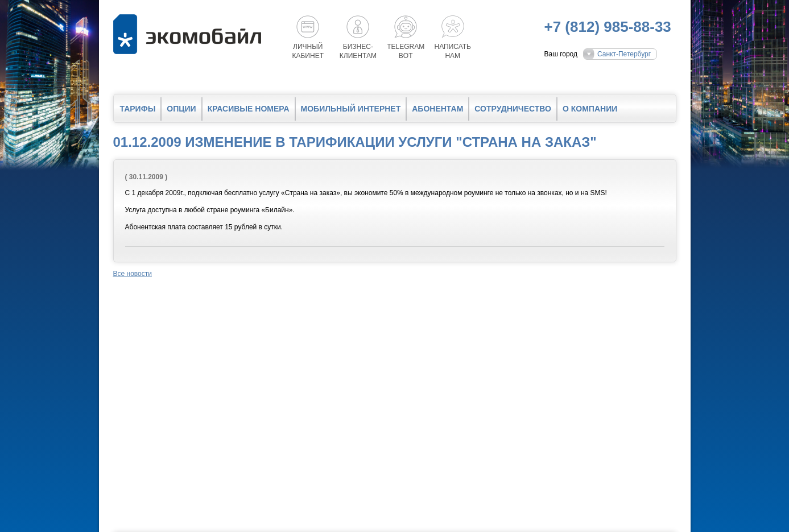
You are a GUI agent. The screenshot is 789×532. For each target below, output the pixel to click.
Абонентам (437, 109)
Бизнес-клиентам (358, 51)
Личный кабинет (308, 51)
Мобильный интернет (351, 109)
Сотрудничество (513, 109)
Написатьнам (453, 51)
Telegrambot (406, 51)
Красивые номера (249, 109)
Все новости (133, 274)
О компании (590, 109)
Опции (181, 109)
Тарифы (138, 109)
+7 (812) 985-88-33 (608, 27)
